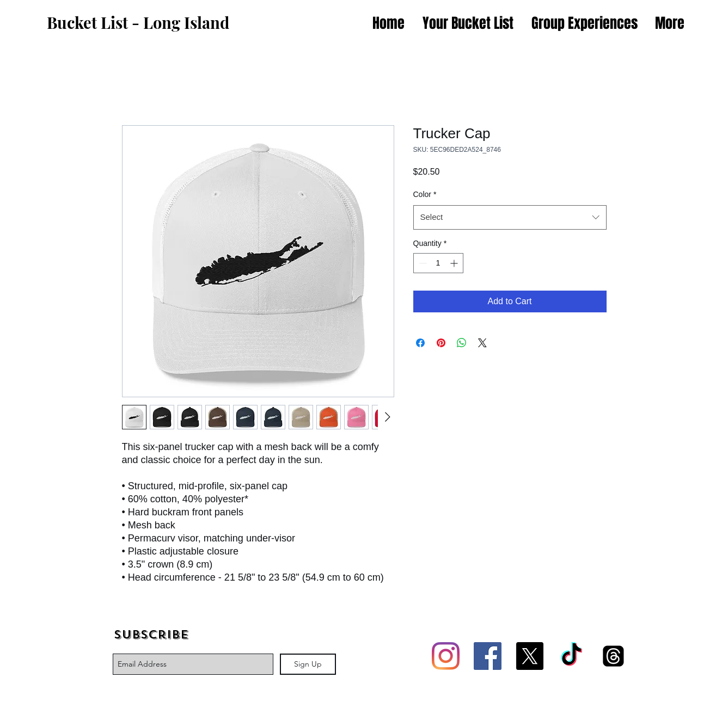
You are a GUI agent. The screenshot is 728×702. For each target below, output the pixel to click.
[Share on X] (482, 343)
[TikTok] (571, 656)
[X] (530, 656)
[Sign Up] (308, 664)
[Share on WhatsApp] (462, 343)
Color (425, 194)
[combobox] (510, 217)
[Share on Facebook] (420, 343)
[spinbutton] (438, 263)
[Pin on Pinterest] (441, 343)
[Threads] (613, 656)
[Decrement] (422, 263)
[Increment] (455, 263)
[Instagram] (446, 656)
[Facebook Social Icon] (488, 656)
